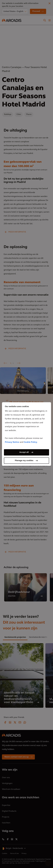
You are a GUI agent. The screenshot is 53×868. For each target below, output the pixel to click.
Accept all (24, 452)
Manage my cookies (24, 461)
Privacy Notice (12, 442)
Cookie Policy (30, 442)
